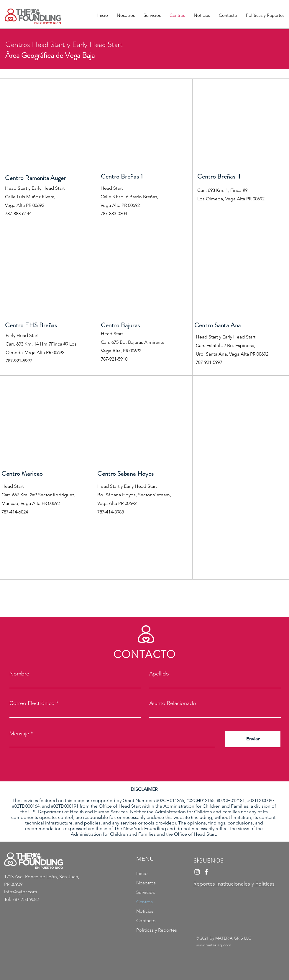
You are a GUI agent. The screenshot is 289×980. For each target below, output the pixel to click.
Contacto (146, 921)
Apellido (159, 674)
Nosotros (146, 883)
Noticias (145, 911)
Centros (144, 902)
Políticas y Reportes (157, 930)
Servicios (146, 892)
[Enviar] (253, 739)
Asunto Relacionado (173, 703)
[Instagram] (197, 872)
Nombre (19, 674)
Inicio (142, 873)
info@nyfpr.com (21, 892)
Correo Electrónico (32, 703)
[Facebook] (206, 872)
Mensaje (19, 734)
